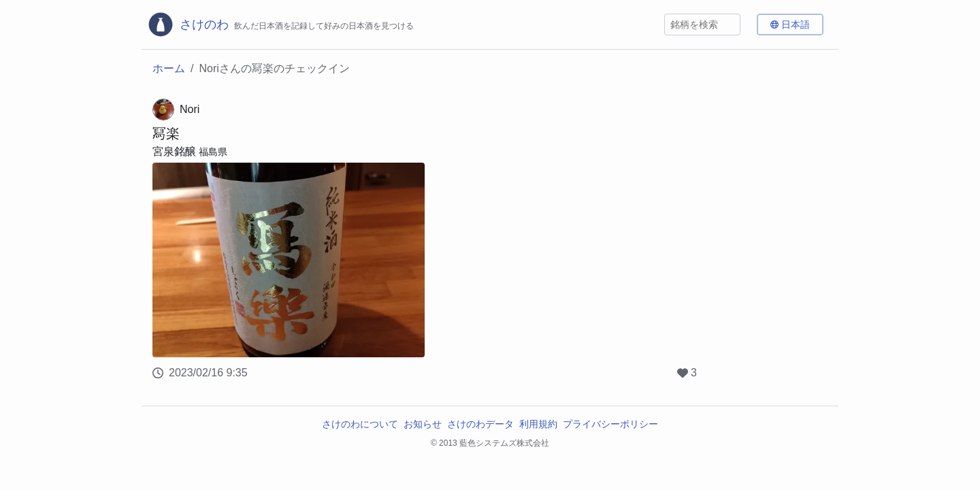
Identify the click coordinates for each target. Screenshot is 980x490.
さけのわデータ (480, 424)
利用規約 (538, 424)
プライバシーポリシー (610, 424)
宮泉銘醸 (174, 151)
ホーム (169, 68)
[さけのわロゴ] (280, 24)
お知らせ (423, 424)
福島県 (213, 152)
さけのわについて (360, 424)
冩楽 (166, 133)
